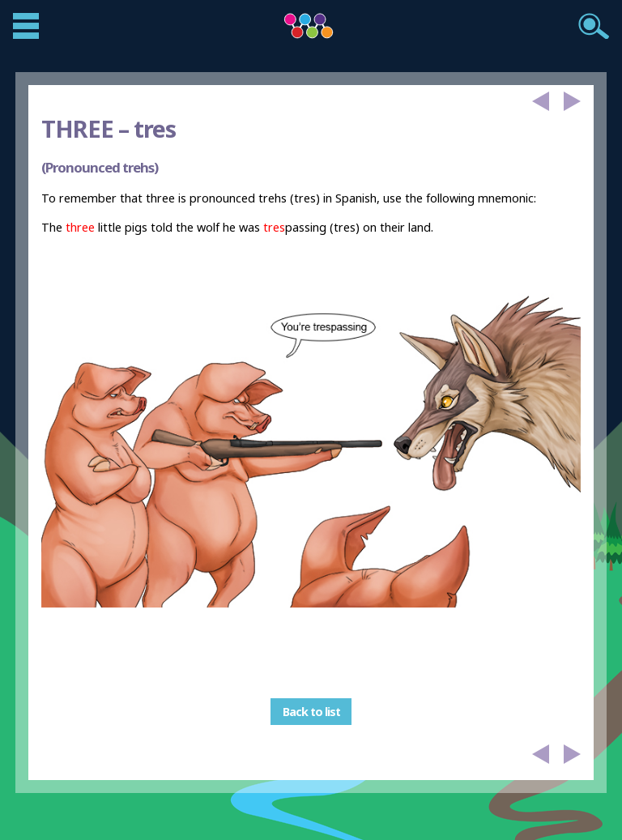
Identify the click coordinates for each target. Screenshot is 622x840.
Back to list (311, 712)
